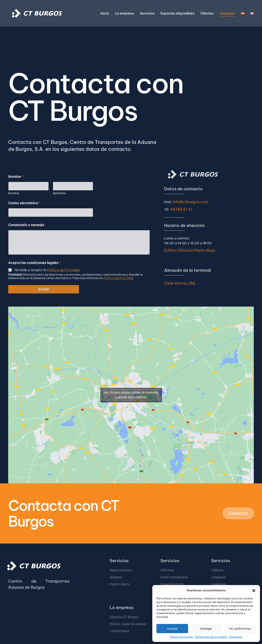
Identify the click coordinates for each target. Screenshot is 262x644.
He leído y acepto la (47, 270)
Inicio (105, 13)
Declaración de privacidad (211, 637)
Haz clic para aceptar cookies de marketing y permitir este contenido (131, 395)
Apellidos (59, 193)
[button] (254, 590)
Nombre (14, 193)
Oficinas (167, 570)
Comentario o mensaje (26, 225)
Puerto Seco (120, 584)
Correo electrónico (24, 203)
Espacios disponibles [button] (177, 13)
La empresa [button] (124, 13)
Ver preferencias (240, 629)
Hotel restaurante (174, 577)
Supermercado (172, 584)
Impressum (236, 637)
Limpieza (218, 577)
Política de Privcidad (63, 270)
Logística (219, 584)
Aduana (116, 577)
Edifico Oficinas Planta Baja (190, 250)
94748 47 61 (181, 209)
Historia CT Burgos (124, 617)
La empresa (121, 607)
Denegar (206, 629)
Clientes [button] (207, 13)
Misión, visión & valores (128, 624)
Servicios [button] (147, 13)
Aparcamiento (121, 570)
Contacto (227, 13)
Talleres (217, 570)
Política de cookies (181, 637)
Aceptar (172, 629)
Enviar (44, 289)
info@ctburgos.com (190, 202)
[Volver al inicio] (37, 13)
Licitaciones (120, 631)
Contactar (238, 513)
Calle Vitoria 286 (180, 283)
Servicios (119, 561)
